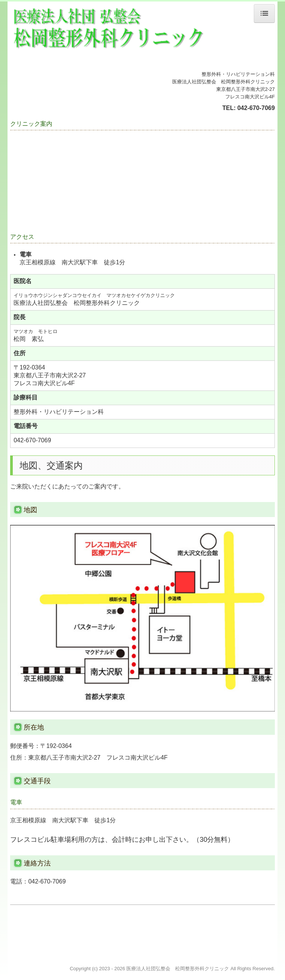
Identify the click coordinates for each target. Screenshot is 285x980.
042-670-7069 (256, 108)
